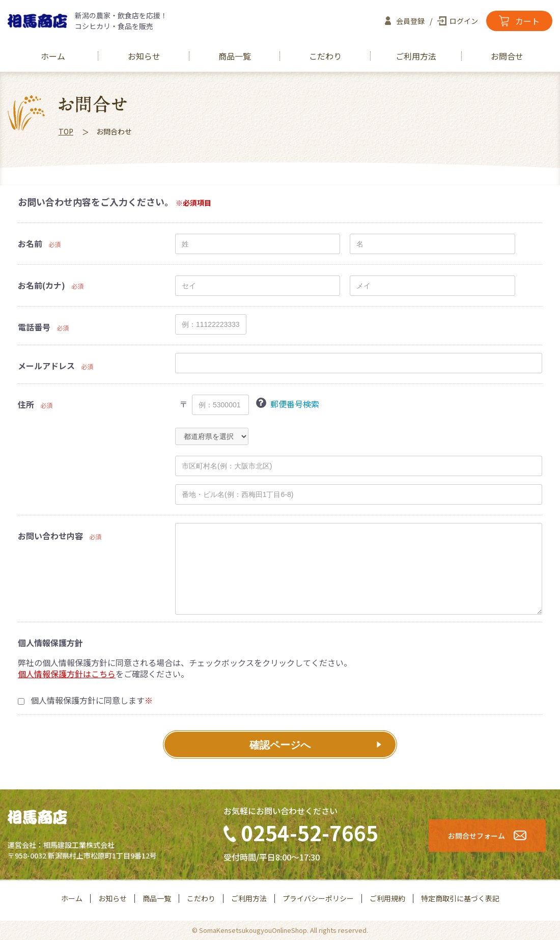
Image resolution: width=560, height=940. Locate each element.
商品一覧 (235, 56)
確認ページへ (280, 745)
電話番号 (34, 327)
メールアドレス (46, 366)
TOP (66, 131)
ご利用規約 (387, 898)
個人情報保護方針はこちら (67, 674)
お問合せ (507, 56)
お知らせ (144, 56)
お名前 (30, 244)
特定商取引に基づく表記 (460, 898)
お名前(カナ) (41, 285)
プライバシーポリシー (318, 898)
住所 (26, 405)
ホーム (53, 56)
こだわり (325, 56)
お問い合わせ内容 (50, 536)
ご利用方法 (416, 56)
